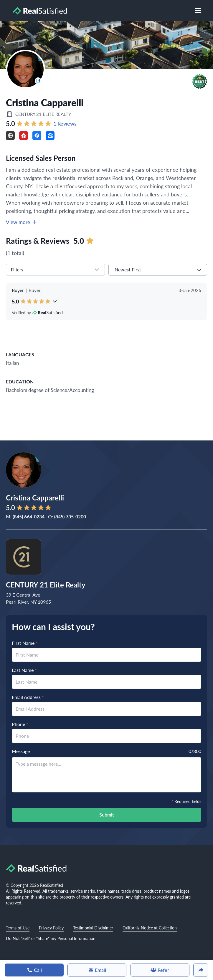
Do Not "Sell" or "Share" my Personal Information (51, 938)
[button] (200, 81)
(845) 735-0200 (70, 516)
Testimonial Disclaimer (93, 928)
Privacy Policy (51, 928)
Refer (160, 970)
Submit (107, 815)
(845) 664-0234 (29, 516)
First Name (25, 643)
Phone (20, 724)
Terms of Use (18, 928)
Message (21, 751)
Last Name (24, 670)
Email (97, 970)
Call (34, 970)
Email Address (28, 697)
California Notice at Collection (150, 928)
